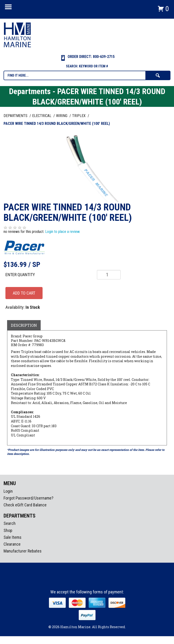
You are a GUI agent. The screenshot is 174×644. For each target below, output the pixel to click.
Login (8, 491)
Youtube (96, 581)
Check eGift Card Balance (25, 505)
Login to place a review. (63, 232)
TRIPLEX (79, 116)
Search (10, 523)
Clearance (12, 544)
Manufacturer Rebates (23, 551)
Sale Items (13, 537)
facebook (78, 581)
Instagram (87, 581)
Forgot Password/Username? (28, 498)
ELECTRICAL (42, 116)
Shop (8, 530)
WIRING (62, 116)
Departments (16, 116)
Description (24, 325)
